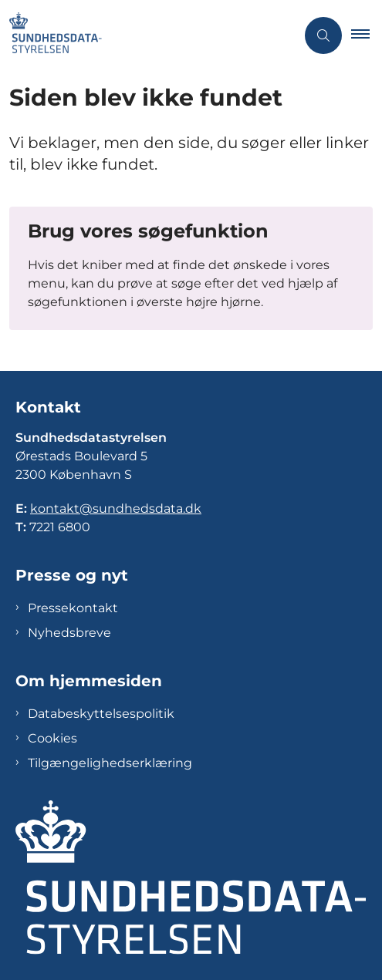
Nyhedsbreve (69, 633)
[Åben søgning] (323, 35)
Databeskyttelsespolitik (101, 714)
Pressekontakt (73, 608)
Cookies (52, 738)
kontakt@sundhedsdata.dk (116, 509)
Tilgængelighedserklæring (110, 763)
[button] (367, 35)
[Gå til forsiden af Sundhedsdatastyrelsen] (148, 35)
